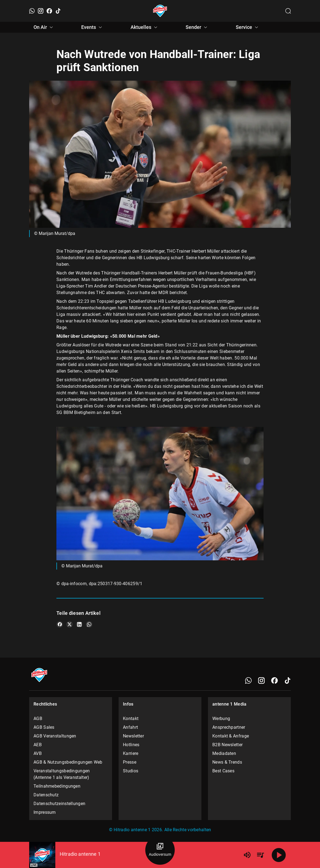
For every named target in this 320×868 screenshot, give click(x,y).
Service (248, 27)
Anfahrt (130, 727)
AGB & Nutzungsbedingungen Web (68, 762)
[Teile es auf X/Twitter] (70, 624)
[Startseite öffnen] (160, 11)
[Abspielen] (279, 855)
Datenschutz (46, 795)
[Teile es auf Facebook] (60, 624)
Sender (197, 27)
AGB (38, 719)
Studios (131, 771)
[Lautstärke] (247, 855)
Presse (130, 762)
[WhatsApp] (32, 11)
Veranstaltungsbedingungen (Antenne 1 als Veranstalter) (62, 774)
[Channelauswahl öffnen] (288, 11)
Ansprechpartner (229, 727)
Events (92, 27)
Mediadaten (224, 753)
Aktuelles (145, 27)
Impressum (45, 812)
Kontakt (131, 719)
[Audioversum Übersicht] (160, 850)
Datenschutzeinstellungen (59, 804)
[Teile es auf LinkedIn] (79, 624)
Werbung (221, 719)
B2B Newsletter (227, 745)
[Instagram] (41, 11)
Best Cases (223, 771)
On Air (44, 27)
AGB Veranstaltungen (55, 736)
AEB (38, 745)
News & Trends (227, 762)
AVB (38, 753)
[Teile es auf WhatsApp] (89, 624)
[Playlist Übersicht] (260, 855)
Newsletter (133, 736)
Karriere (131, 753)
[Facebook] (49, 11)
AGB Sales (44, 727)
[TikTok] (58, 11)
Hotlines (131, 745)
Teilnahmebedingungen (57, 786)
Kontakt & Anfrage (231, 736)
